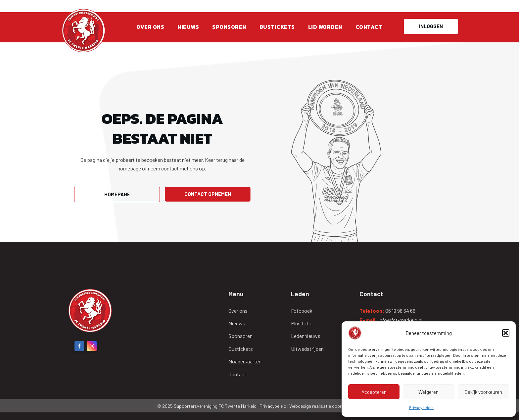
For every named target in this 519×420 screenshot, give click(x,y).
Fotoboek (302, 311)
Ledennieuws (306, 336)
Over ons (238, 311)
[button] (506, 333)
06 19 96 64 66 (400, 311)
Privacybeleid (421, 407)
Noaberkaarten (245, 361)
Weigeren (428, 392)
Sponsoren (240, 336)
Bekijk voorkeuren (483, 392)
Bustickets (241, 349)
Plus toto (301, 323)
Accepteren (374, 392)
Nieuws (237, 323)
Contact (237, 374)
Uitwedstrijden (307, 349)
